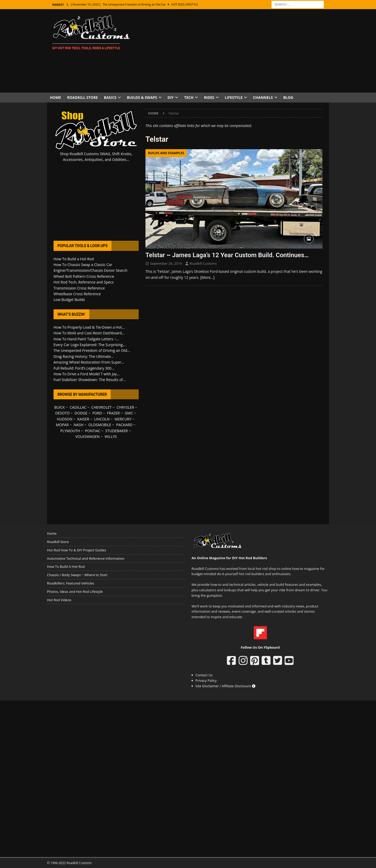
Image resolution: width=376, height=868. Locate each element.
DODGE (81, 413)
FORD (97, 413)
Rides (209, 97)
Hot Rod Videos (59, 600)
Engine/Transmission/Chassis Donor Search (90, 270)
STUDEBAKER (116, 431)
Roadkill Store (83, 97)
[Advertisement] (234, 51)
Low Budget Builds (69, 300)
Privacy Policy (206, 680)
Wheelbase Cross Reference (77, 294)
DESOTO (63, 413)
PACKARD (124, 425)
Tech (189, 97)
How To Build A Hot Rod (66, 566)
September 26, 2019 (166, 263)
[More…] (207, 277)
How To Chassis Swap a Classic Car (83, 265)
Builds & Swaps (142, 97)
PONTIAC (93, 431)
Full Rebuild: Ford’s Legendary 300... (84, 368)
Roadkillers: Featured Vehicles (70, 583)
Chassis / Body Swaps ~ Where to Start (77, 575)
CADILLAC (78, 407)
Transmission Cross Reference (79, 288)
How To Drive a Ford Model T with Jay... (87, 374)
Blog (288, 97)
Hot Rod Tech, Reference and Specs (84, 282)
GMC (129, 413)
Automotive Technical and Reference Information (86, 558)
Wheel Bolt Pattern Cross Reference (84, 276)
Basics (110, 97)
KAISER (83, 419)
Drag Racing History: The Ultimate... (84, 356)
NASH (78, 425)
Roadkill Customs (203, 263)
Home (55, 97)
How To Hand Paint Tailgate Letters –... (86, 339)
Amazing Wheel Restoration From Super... (89, 362)
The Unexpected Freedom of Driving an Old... (92, 350)
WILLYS (111, 436)
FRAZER (113, 413)
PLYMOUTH (70, 431)
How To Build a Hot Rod (74, 259)
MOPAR (62, 425)
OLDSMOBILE (100, 425)
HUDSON (64, 419)
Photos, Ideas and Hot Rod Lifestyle (75, 592)
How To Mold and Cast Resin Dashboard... (89, 333)
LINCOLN (102, 419)
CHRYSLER (125, 407)
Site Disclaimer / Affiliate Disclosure (226, 686)
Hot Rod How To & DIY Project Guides (77, 550)
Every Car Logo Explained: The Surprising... (90, 345)
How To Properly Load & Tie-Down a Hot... (89, 327)
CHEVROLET (102, 407)
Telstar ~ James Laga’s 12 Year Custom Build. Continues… (227, 255)
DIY (171, 97)
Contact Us (204, 675)
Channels (263, 97)
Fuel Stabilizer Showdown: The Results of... (90, 380)
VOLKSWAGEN (88, 436)
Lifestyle (234, 97)
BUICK (59, 407)
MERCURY (123, 419)
